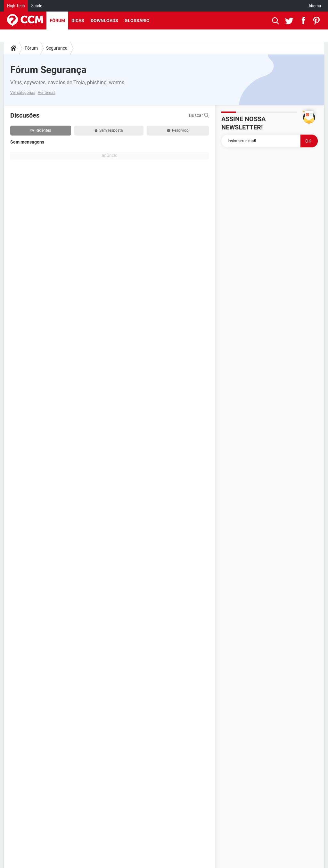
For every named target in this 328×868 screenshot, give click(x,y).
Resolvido (178, 130)
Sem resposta (109, 130)
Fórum (57, 21)
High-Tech (16, 6)
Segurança (57, 48)
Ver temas (47, 93)
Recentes (41, 130)
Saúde (37, 6)
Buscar (199, 115)
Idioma (315, 6)
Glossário (137, 21)
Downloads (104, 21)
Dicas (78, 21)
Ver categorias (23, 93)
